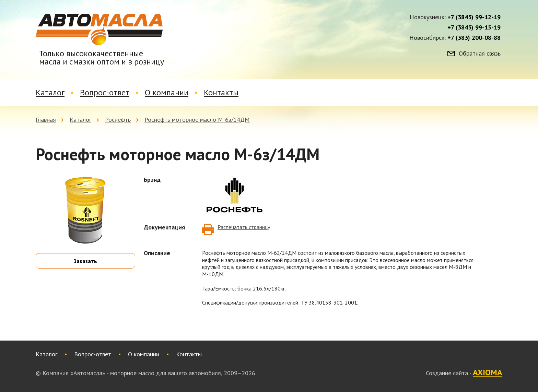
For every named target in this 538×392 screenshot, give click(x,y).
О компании (167, 92)
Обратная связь (480, 54)
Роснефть (118, 120)
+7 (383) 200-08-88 (474, 38)
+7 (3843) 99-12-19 (474, 17)
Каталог (50, 92)
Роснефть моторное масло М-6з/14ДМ (197, 120)
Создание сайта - (464, 373)
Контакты (221, 92)
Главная (46, 120)
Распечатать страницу (244, 227)
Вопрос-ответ (105, 92)
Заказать (85, 261)
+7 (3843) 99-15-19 (474, 27)
